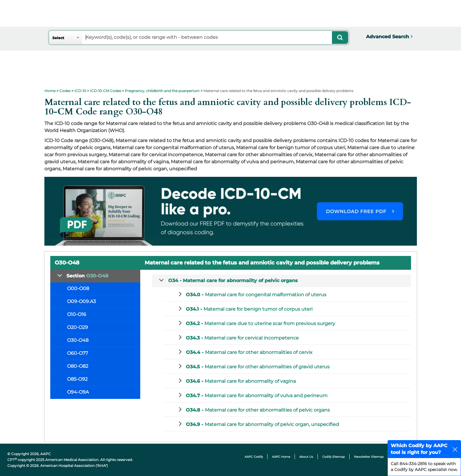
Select (58, 38)
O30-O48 (78, 340)
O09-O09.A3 (81, 301)
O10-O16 (77, 314)
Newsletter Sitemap (369, 457)
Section (87, 276)
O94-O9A (78, 392)
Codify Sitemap (334, 457)
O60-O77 (77, 353)
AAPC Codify (254, 457)
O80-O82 (78, 366)
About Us (306, 457)
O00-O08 (78, 288)
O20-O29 (77, 327)
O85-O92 (77, 379)
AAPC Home (281, 457)
